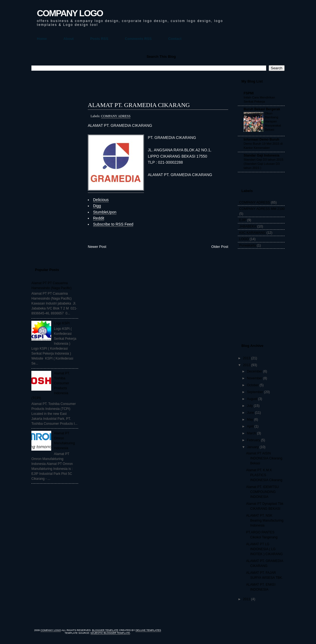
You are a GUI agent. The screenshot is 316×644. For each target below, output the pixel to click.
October (253, 385)
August (252, 399)
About (69, 39)
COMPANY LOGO (70, 13)
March (251, 433)
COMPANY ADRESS (116, 116)
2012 (247, 365)
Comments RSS (138, 39)
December (254, 371)
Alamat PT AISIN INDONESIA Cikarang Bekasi (264, 458)
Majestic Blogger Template (110, 633)
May (250, 420)
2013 (247, 358)
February (254, 440)
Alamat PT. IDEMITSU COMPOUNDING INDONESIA (262, 492)
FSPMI (249, 93)
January (253, 447)
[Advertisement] (53, 167)
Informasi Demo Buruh (261, 139)
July (250, 406)
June (250, 413)
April (250, 426)
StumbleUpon (105, 212)
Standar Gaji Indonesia (261, 155)
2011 (247, 599)
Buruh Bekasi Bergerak (262, 109)
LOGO (244, 239)
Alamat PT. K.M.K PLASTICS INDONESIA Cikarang (264, 475)
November (254, 378)
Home (42, 39)
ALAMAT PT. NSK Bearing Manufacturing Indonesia (265, 520)
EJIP (243, 220)
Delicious (101, 200)
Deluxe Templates (148, 630)
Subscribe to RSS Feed (113, 224)
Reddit (99, 218)
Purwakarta (248, 245)
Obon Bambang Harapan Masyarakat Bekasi (273, 121)
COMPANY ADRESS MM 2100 (262, 209)
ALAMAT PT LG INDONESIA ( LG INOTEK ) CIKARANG (264, 549)
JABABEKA (248, 226)
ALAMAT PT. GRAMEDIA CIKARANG (139, 105)
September (255, 392)
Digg (97, 206)
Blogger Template (105, 630)
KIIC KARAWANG (252, 233)
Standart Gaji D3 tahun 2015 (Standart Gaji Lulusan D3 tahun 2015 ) (263, 164)
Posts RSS (99, 39)
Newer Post (97, 247)
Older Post (220, 247)
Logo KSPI (62, 323)
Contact (175, 39)
